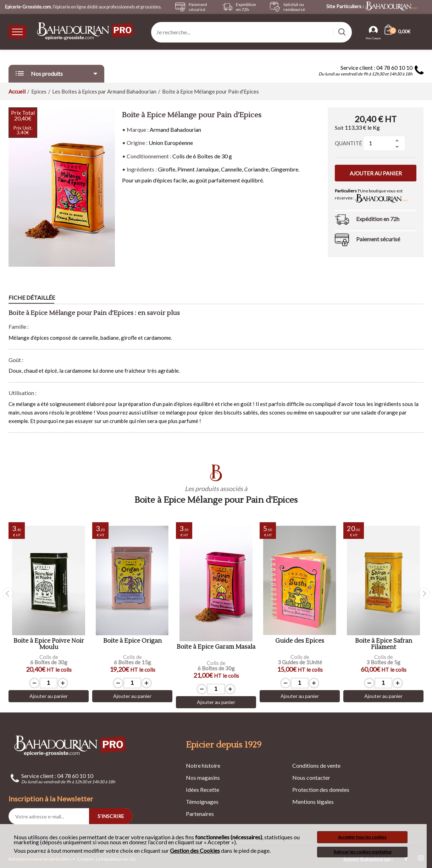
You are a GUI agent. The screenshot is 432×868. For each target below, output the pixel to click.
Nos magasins (203, 777)
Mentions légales (313, 802)
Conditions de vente (316, 765)
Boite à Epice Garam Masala (216, 647)
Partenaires (200, 814)
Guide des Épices (300, 641)
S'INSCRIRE (111, 816)
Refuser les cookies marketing (362, 852)
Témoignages (202, 802)
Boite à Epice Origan (132, 641)
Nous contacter (311, 777)
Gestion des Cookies (195, 851)
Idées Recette (203, 790)
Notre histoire (203, 765)
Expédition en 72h (378, 219)
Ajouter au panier (376, 173)
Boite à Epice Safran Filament (384, 644)
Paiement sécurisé (378, 239)
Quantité (348, 143)
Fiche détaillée (32, 297)
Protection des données (321, 790)
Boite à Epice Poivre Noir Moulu (49, 644)
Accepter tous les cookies (362, 837)
